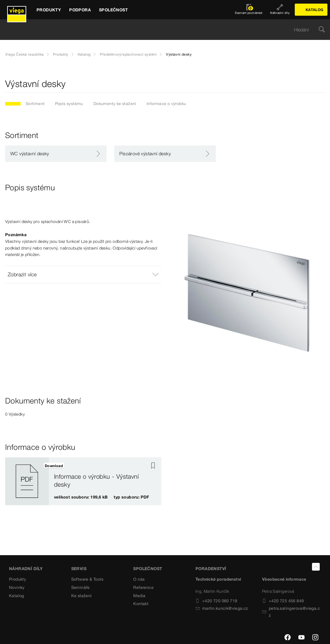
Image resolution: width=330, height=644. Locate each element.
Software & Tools (87, 579)
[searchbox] (161, 30)
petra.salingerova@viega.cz (291, 612)
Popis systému (69, 104)
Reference (143, 587)
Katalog (84, 54)
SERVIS (79, 569)
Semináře (81, 587)
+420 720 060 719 (216, 601)
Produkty (61, 54)
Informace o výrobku (166, 104)
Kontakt (141, 604)
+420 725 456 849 (283, 601)
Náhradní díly (26, 569)
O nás (139, 579)
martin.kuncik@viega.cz (222, 608)
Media (139, 596)
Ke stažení (82, 596)
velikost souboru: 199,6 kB (81, 497)
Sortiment (35, 104)
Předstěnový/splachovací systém (128, 54)
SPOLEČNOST (148, 569)
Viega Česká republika (24, 54)
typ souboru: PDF (131, 497)
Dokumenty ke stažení (115, 104)
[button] (83, 274)
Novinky (17, 587)
